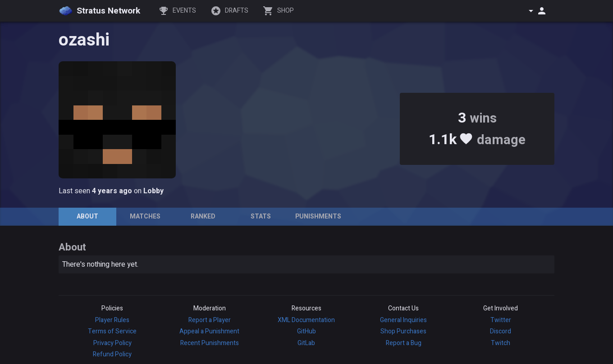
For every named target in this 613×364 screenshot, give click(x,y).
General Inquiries (403, 320)
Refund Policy (112, 354)
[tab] (87, 217)
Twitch (501, 343)
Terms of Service (112, 331)
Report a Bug (404, 343)
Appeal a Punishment (209, 331)
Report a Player (210, 320)
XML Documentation (306, 320)
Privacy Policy (112, 343)
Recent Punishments (210, 343)
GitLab (306, 343)
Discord (501, 331)
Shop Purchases (403, 331)
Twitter (501, 320)
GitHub (306, 331)
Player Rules (112, 320)
